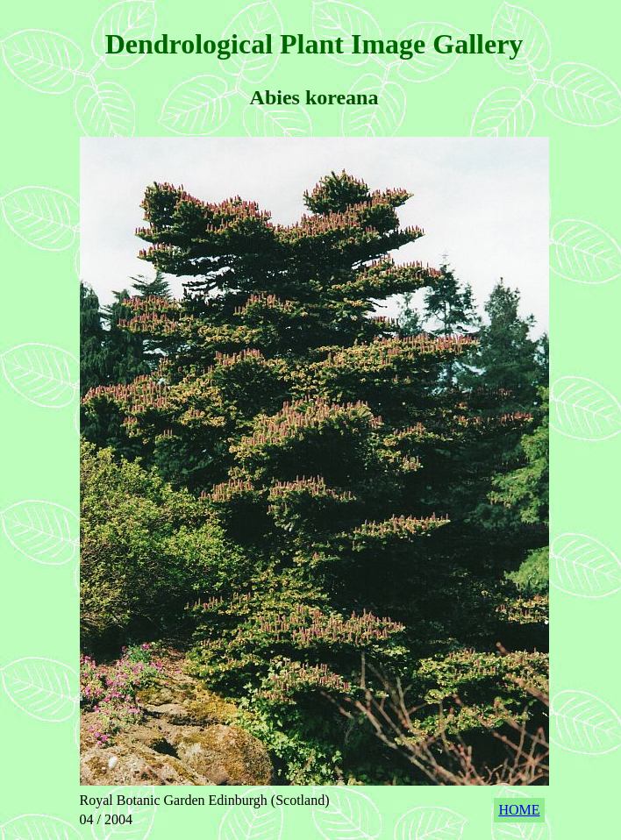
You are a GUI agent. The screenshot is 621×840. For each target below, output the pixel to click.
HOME (519, 810)
